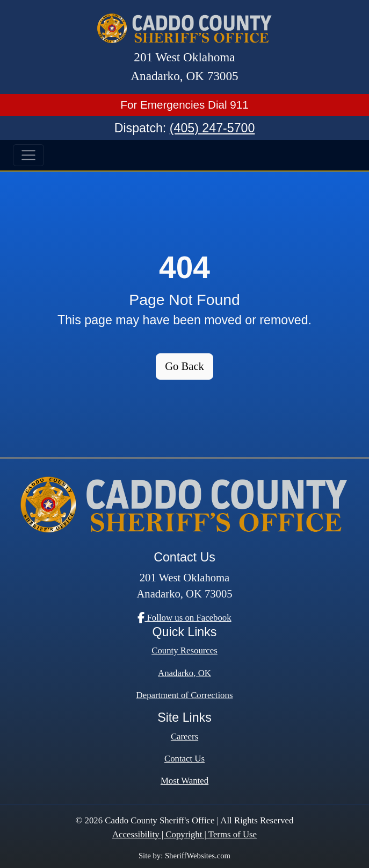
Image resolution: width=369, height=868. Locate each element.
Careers (184, 737)
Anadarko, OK (184, 673)
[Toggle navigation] (28, 155)
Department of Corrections (185, 695)
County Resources (184, 650)
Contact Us (184, 759)
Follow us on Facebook (184, 618)
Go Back (184, 366)
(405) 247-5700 (212, 128)
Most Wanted (184, 781)
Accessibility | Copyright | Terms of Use (184, 834)
